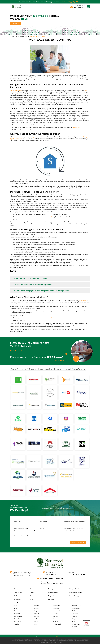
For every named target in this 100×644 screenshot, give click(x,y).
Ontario (55, 614)
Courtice (36, 608)
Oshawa (55, 619)
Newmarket (56, 611)
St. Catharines (76, 611)
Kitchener (36, 616)
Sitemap (33, 600)
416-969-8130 (51, 572)
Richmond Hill (76, 606)
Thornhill (75, 614)
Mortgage (51, 589)
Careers (32, 593)
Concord (36, 606)
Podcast (17, 596)
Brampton (17, 619)
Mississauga (56, 606)
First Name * (18, 522)
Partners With (15, 369)
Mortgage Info (52, 596)
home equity (82, 300)
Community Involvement (62, 369)
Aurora (16, 608)
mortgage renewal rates (38, 137)
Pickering (56, 622)
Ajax (16, 606)
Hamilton (36, 614)
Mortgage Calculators (76, 593)
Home (12, 36)
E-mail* (41, 529)
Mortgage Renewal (53, 593)
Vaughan (75, 619)
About (32, 589)
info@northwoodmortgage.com (52, 578)
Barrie (16, 611)
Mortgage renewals (16, 90)
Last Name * (43, 522)
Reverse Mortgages (75, 596)
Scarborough (76, 608)
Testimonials (18, 593)
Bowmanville (18, 616)
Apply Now (16, 24)
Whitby (74, 622)
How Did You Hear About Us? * (73, 529)
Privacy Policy (18, 600)
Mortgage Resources (78, 369)
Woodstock (76, 627)
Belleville (17, 614)
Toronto (75, 616)
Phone (74, 522)
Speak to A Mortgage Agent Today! (71, 2)
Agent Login (51, 600)
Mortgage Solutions (22, 36)
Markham (36, 622)
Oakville (55, 616)
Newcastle (56, 608)
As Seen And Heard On (29, 369)
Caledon (17, 624)
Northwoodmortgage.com (54, 636)
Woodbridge (76, 624)
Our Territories (19, 603)
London (36, 619)
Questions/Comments (21, 536)
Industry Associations (45, 369)
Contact (32, 596)
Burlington (17, 622)
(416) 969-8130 (52, 575)
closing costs (76, 127)
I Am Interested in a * (21, 529)
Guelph (36, 611)
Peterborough (57, 624)
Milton (36, 624)
